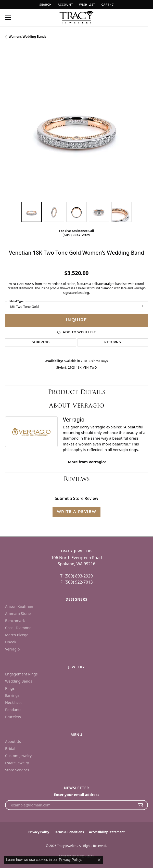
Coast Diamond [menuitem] (18, 628)
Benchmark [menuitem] (15, 621)
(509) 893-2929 (77, 235)
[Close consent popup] (99, 860)
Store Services (17, 770)
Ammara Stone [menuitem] (18, 613)
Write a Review (76, 512)
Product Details (76, 392)
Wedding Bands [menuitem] (19, 681)
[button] (45, 4)
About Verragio (76, 405)
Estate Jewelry (17, 763)
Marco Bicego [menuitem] (17, 635)
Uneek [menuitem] (11, 642)
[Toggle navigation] (8, 18)
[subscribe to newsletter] (140, 805)
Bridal (10, 749)
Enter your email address (77, 795)
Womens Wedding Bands (27, 37)
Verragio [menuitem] (12, 649)
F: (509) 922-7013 (76, 582)
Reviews (77, 479)
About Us (13, 741)
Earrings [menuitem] (12, 695)
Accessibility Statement (107, 832)
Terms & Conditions (69, 832)
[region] (76, 125)
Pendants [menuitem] (13, 710)
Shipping (41, 342)
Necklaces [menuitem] (14, 703)
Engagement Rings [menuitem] (21, 674)
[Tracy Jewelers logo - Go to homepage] (76, 18)
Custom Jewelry (18, 756)
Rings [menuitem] (10, 688)
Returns (113, 342)
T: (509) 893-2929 (76, 576)
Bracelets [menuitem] (13, 717)
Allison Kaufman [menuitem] (19, 606)
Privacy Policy (39, 832)
